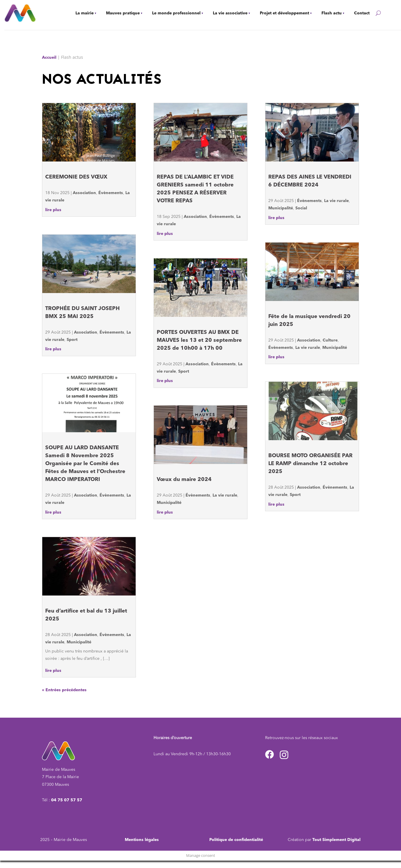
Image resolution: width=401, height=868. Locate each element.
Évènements (111, 193)
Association (84, 193)
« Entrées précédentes (64, 690)
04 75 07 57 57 (67, 800)
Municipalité (79, 642)
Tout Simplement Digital (336, 840)
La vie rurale (225, 495)
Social (301, 208)
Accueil (49, 58)
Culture (330, 340)
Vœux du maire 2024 (184, 480)
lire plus (53, 210)
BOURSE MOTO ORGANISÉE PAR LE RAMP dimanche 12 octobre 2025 (310, 464)
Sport (72, 340)
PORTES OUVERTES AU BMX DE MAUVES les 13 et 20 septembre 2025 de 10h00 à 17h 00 (199, 340)
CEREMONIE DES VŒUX (76, 177)
